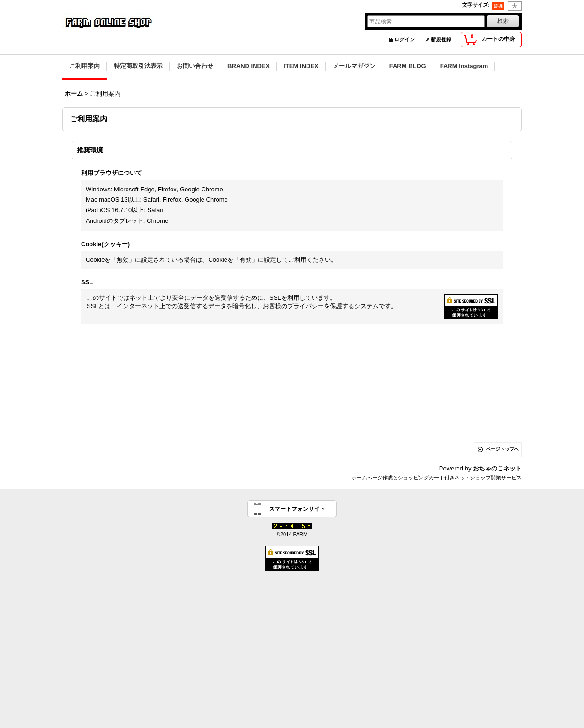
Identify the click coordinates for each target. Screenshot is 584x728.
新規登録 (441, 39)
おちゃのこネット (497, 468)
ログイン (404, 39)
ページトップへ (502, 449)
